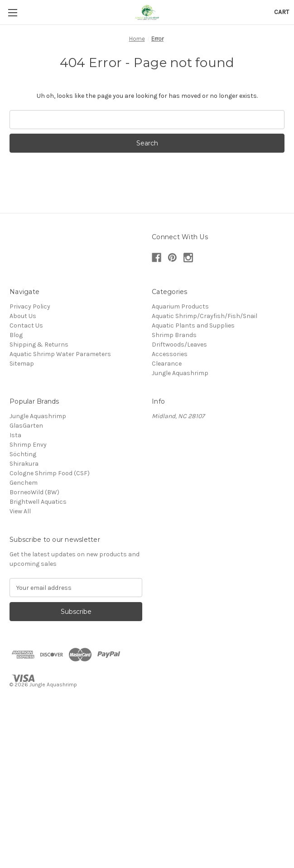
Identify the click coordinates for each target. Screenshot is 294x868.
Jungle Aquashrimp (180, 373)
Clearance (167, 364)
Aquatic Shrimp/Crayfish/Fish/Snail (205, 316)
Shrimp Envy (28, 445)
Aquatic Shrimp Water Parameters (60, 354)
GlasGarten (26, 426)
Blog (16, 335)
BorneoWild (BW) (34, 492)
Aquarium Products (180, 306)
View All (20, 511)
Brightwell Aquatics (38, 502)
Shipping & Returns (39, 345)
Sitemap (22, 364)
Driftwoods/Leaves (179, 345)
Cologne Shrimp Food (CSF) (50, 473)
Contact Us (26, 325)
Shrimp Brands (174, 335)
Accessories (170, 354)
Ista (15, 435)
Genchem (24, 483)
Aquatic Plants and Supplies (193, 325)
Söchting (23, 454)
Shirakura (24, 464)
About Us (23, 316)
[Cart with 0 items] (282, 12)
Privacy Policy (30, 306)
